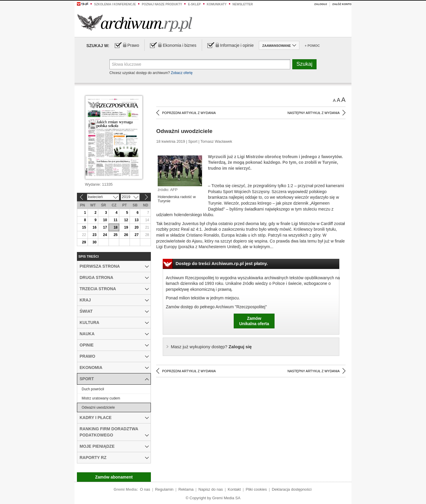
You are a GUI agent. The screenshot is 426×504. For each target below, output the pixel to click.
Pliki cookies (256, 489)
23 (95, 235)
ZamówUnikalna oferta (254, 321)
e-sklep (194, 4)
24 (105, 235)
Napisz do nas (211, 489)
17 (105, 227)
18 (116, 227)
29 (84, 242)
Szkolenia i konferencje (115, 4)
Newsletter (243, 4)
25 (116, 235)
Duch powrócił (93, 389)
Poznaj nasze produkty (162, 4)
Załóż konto (342, 4)
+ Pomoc (312, 46)
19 (126, 227)
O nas (145, 489)
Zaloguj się (211, 347)
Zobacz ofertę (181, 73)
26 (126, 235)
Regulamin (164, 489)
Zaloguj (321, 4)
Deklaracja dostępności (292, 489)
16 (95, 227)
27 (137, 235)
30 (95, 242)
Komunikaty (217, 4)
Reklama (186, 489)
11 (116, 220)
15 (84, 227)
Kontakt (234, 489)
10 (105, 220)
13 (137, 220)
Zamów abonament (114, 477)
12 (126, 220)
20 (137, 227)
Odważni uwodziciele (98, 407)
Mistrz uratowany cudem (101, 398)
